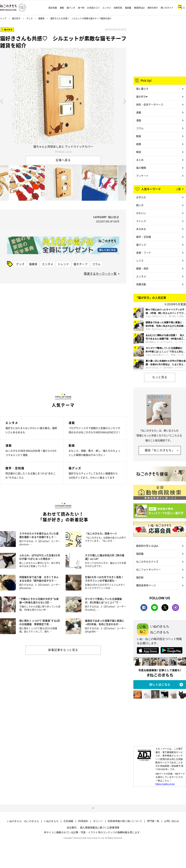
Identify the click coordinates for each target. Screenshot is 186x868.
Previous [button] (2, 101)
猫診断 (140, 577)
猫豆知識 (53, 8)
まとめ (140, 160)
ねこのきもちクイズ (147, 562)
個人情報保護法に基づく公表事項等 (100, 827)
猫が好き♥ (142, 96)
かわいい (141, 213)
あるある (141, 229)
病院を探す (153, 8)
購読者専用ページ (146, 585)
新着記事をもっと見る (63, 650)
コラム (96, 264)
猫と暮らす (142, 89)
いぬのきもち (51, 821)
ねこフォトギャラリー (148, 569)
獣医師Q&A (139, 8)
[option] (63, 101)
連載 (62, 8)
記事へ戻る (63, 160)
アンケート (142, 176)
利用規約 (83, 821)
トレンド (63, 264)
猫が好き (16, 18)
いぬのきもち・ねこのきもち (23, 821)
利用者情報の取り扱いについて (125, 821)
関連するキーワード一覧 (100, 273)
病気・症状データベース (150, 104)
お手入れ (141, 197)
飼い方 (140, 205)
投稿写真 (118, 8)
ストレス (141, 221)
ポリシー (98, 821)
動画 (139, 136)
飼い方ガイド (167, 8)
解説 (139, 152)
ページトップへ (93, 808)
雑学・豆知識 (144, 237)
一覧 (178, 189)
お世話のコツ (93, 8)
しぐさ (140, 260)
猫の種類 (141, 168)
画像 (139, 144)
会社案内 (72, 827)
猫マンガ (71, 8)
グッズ (29, 18)
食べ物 (81, 8)
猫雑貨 (41, 18)
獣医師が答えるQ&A (147, 546)
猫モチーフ (81, 264)
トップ (3, 18)
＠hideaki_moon (63, 152)
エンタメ (107, 8)
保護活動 (141, 284)
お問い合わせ (172, 821)
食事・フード (144, 253)
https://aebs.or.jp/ (165, 784)
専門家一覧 (153, 821)
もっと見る (160, 377)
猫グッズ (141, 245)
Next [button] (125, 101)
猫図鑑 (128, 8)
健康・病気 (142, 268)
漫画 (139, 120)
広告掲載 (68, 821)
